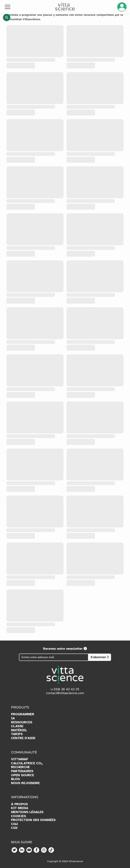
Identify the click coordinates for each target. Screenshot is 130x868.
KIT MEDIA (20, 808)
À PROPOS (19, 804)
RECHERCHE (20, 767)
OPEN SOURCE (23, 775)
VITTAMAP (20, 759)
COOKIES (19, 816)
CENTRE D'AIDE (23, 738)
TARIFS (17, 734)
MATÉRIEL (19, 730)
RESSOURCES (22, 722)
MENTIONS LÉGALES (27, 812)
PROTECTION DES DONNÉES (33, 820)
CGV (14, 828)
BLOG (15, 779)
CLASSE (17, 726)
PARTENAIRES (22, 771)
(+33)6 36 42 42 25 (65, 689)
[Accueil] (65, 7)
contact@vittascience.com (65, 693)
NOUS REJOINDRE (25, 783)
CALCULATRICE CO (27, 763)
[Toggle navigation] (8, 7)
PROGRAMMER (23, 714)
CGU (14, 824)
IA (13, 718)
